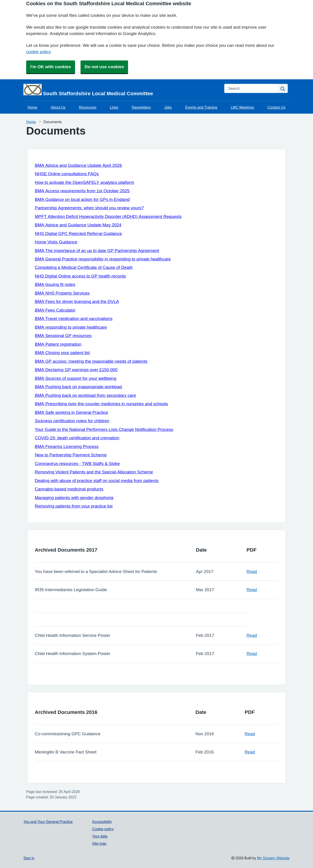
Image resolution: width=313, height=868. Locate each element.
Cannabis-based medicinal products (69, 489)
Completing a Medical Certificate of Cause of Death (84, 267)
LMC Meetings (242, 107)
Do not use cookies (104, 67)
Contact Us (276, 107)
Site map (99, 843)
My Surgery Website (273, 858)
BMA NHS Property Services (62, 293)
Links (114, 107)
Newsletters (141, 107)
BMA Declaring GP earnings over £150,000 (76, 370)
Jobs (168, 107)
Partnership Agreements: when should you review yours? (89, 208)
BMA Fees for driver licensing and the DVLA (77, 301)
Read (252, 572)
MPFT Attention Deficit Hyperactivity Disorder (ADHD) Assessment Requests (108, 216)
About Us (58, 107)
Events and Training (201, 107)
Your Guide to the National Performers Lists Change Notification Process (104, 429)
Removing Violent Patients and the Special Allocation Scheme (94, 472)
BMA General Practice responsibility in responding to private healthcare (103, 259)
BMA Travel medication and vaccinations (74, 319)
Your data (100, 836)
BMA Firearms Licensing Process (67, 447)
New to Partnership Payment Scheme (71, 455)
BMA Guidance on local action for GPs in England (82, 199)
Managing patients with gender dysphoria (74, 498)
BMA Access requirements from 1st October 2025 (82, 191)
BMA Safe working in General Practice (71, 412)
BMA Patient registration (58, 344)
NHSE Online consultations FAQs (67, 174)
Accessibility (102, 822)
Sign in (29, 858)
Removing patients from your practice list (74, 506)
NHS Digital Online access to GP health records (80, 276)
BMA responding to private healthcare (71, 327)
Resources (88, 107)
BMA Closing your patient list (62, 353)
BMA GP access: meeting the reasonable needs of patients (91, 361)
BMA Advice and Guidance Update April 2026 (78, 165)
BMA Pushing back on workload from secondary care (85, 395)
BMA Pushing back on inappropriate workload (78, 387)
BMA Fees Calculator (55, 310)
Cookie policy (103, 829)
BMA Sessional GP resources (63, 336)
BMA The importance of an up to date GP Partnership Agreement (97, 251)
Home (32, 107)
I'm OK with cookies (51, 67)
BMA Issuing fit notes (55, 284)
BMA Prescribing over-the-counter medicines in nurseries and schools (101, 404)
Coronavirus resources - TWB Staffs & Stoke (77, 464)
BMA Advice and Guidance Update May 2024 (78, 225)
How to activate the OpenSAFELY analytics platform (84, 182)
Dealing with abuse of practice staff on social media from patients (97, 481)
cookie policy (38, 52)
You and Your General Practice (48, 822)
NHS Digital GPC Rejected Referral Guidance (78, 234)
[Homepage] (121, 90)
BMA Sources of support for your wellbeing (76, 378)
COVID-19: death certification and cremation (77, 438)
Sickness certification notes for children (72, 421)
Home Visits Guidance (56, 242)
